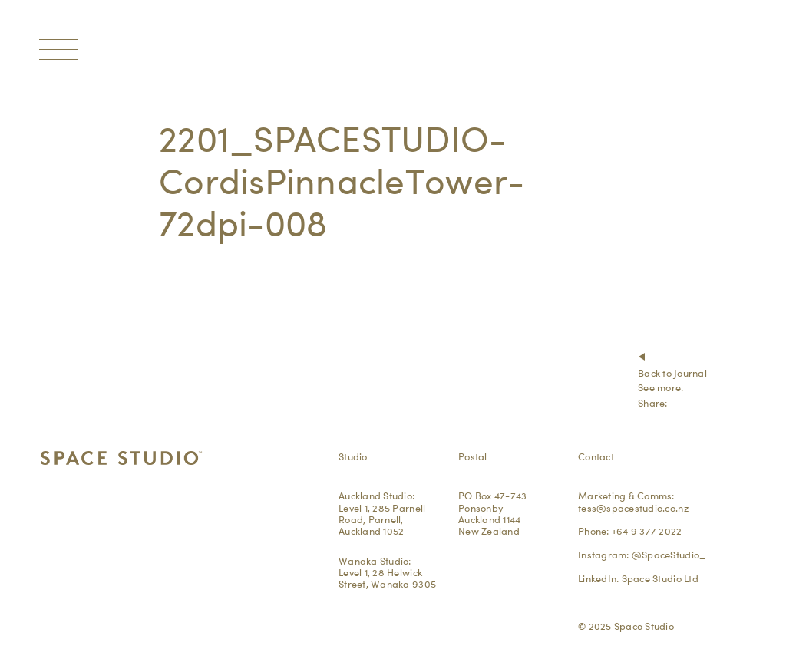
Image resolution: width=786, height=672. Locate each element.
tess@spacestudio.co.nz (633, 508)
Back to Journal (672, 373)
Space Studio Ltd (660, 578)
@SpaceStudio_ (669, 555)
